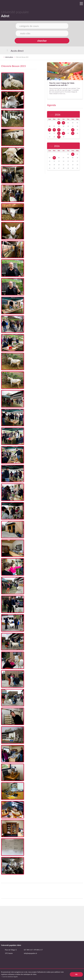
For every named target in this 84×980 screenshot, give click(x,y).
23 (63, 133)
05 (54, 158)
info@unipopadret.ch (30, 953)
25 (73, 133)
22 (59, 133)
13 (50, 130)
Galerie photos (9, 57)
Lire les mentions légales (10, 977)
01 (59, 123)
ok (76, 974)
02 (63, 123)
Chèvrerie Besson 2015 (22, 57)
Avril (55, 115)
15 (59, 130)
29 (59, 137)
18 (73, 130)
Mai (54, 146)
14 (54, 130)
